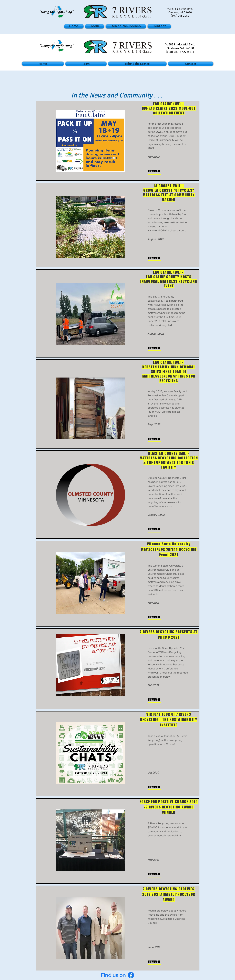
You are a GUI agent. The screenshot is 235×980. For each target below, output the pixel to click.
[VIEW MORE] (159, 171)
